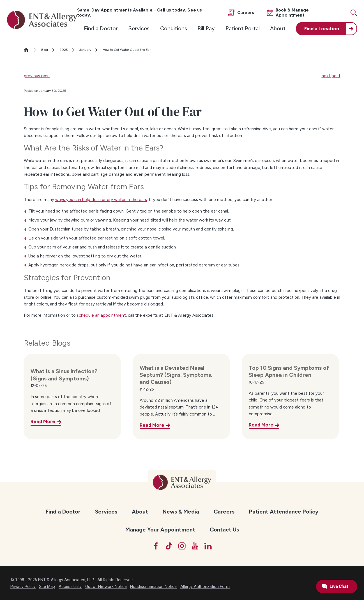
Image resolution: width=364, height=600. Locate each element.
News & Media (181, 512)
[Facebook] (156, 546)
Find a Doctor (101, 28)
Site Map (47, 587)
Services (139, 28)
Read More (43, 421)
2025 (64, 50)
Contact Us (224, 530)
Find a (322, 29)
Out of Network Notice (106, 587)
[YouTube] (195, 546)
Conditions (174, 28)
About (278, 28)
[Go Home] (28, 50)
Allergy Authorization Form (205, 587)
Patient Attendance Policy (284, 512)
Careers (224, 512)
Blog (45, 50)
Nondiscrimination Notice (153, 587)
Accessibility (70, 587)
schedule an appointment (101, 315)
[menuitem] (101, 29)
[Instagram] (182, 546)
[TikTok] (169, 546)
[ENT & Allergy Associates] (42, 20)
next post (331, 76)
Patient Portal (243, 28)
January (85, 50)
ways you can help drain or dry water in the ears (101, 200)
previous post (37, 76)
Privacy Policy (23, 587)
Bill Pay (206, 28)
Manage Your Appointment (160, 530)
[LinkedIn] (208, 546)
